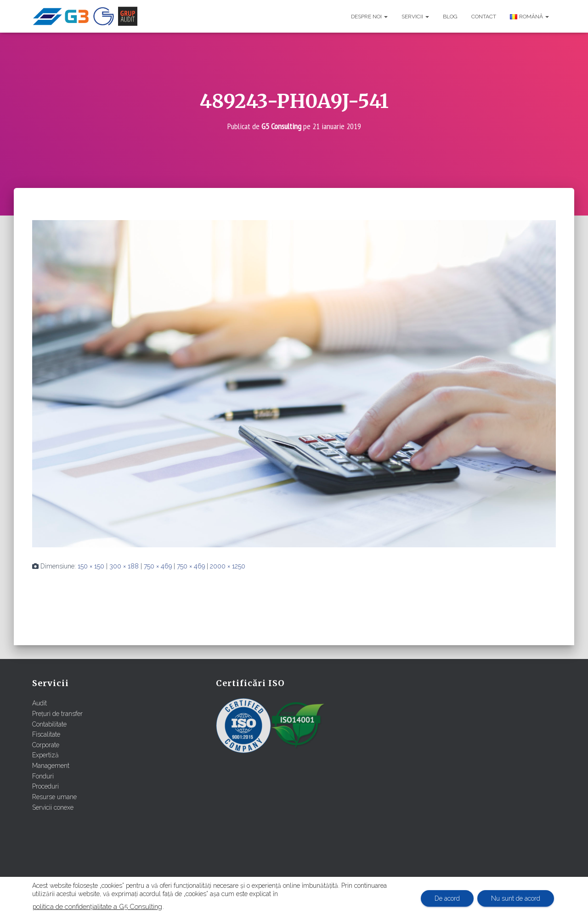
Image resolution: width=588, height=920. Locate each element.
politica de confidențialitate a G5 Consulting (97, 906)
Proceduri (45, 786)
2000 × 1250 (228, 566)
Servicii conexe (53, 807)
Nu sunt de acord (516, 898)
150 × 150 (91, 566)
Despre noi (369, 17)
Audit (40, 703)
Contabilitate (49, 724)
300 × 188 (124, 566)
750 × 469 (158, 566)
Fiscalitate (46, 734)
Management (51, 766)
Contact (484, 17)
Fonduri (43, 776)
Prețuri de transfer (57, 714)
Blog (450, 17)
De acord (447, 898)
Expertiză (45, 755)
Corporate (46, 745)
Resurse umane (54, 797)
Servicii (415, 17)
